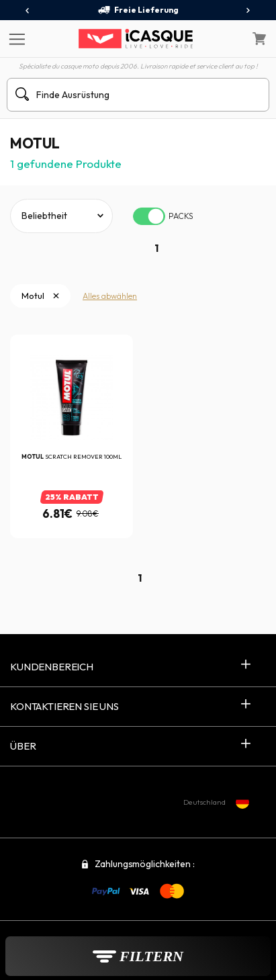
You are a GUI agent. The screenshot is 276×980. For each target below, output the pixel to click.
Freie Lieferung (138, 10)
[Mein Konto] (230, 39)
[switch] (149, 216)
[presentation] (28, 11)
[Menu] (15, 38)
